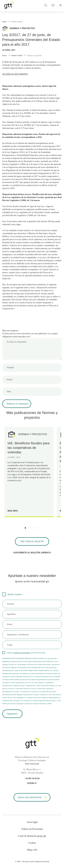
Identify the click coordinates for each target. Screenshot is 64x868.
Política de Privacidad (32, 829)
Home (4, 22)
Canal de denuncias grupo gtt (32, 836)
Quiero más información (33, 798)
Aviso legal (32, 822)
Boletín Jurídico (17, 22)
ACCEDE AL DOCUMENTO (15, 74)
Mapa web (32, 850)
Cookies (32, 843)
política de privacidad (22, 653)
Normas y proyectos (34, 55)
